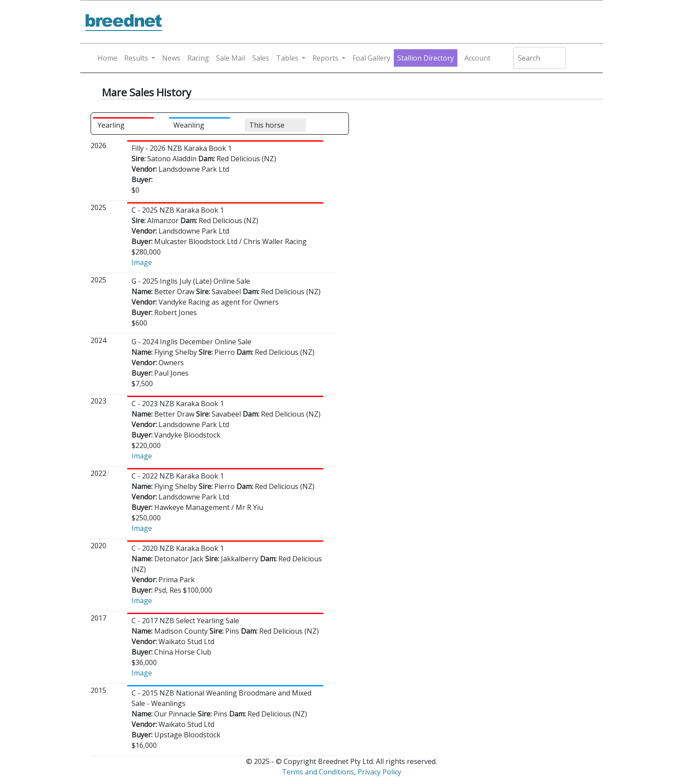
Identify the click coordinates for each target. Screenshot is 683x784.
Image (142, 262)
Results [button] (136, 58)
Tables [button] (287, 58)
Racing (198, 58)
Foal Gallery (371, 58)
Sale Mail (231, 58)
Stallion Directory (426, 58)
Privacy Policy (379, 772)
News (171, 58)
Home (107, 58)
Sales (261, 58)
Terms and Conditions (318, 772)
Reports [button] (325, 58)
